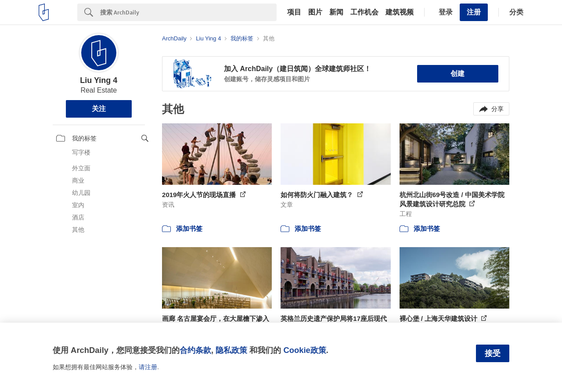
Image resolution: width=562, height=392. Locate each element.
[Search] (188, 12)
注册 (474, 12)
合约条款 (195, 350)
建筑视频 (400, 12)
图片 (315, 12)
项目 (294, 12)
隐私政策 (231, 350)
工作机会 (364, 12)
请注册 (148, 367)
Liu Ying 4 (99, 80)
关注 (99, 109)
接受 (493, 353)
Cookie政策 (304, 350)
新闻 (336, 12)
